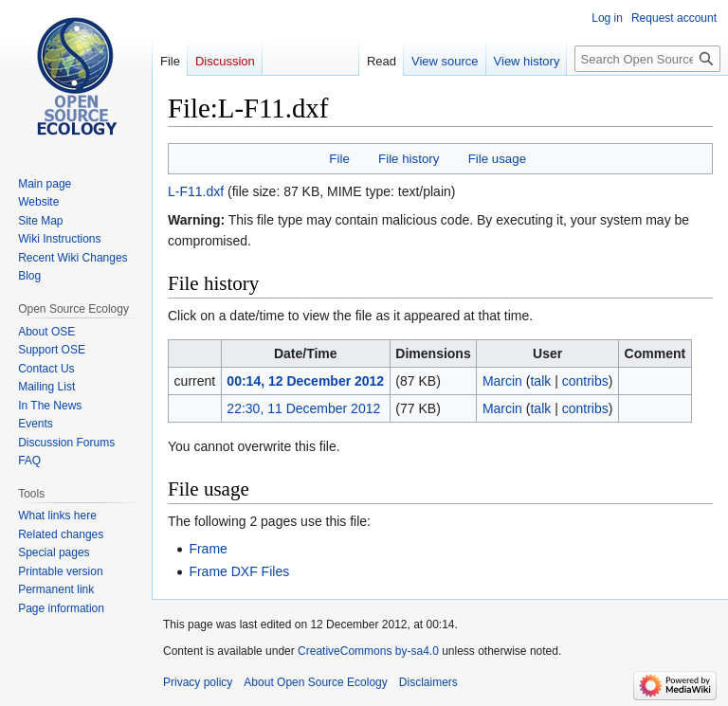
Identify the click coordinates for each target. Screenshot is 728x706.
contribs (585, 381)
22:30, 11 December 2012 (303, 408)
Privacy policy (198, 682)
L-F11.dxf (196, 191)
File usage (497, 159)
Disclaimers (428, 682)
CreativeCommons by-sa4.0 (368, 651)
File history (409, 159)
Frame (208, 549)
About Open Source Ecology (315, 682)
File (339, 159)
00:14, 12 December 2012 (305, 381)
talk (540, 381)
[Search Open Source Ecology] (647, 59)
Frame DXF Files (239, 571)
